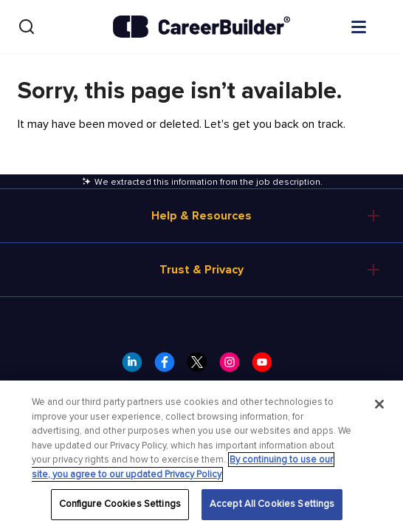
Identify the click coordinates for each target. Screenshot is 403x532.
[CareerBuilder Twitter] (201, 366)
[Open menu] (373, 26)
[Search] (27, 27)
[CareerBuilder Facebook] (169, 366)
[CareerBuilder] (201, 27)
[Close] (379, 404)
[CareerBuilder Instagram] (234, 366)
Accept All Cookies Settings (272, 504)
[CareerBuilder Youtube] (266, 366)
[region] (201, 456)
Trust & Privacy (201, 270)
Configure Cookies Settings (120, 504)
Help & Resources (201, 216)
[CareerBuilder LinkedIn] (137, 366)
